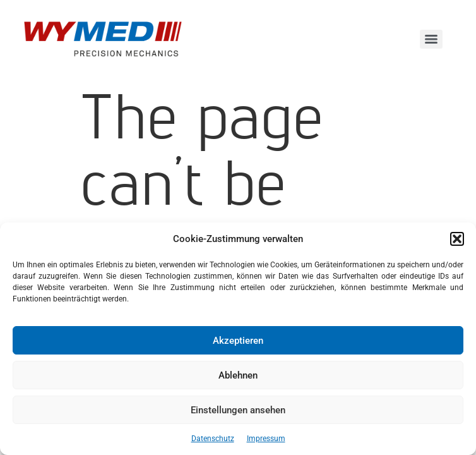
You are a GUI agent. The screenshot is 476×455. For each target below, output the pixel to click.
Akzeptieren (238, 341)
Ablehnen (238, 375)
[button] (457, 239)
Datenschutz (213, 439)
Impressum (266, 439)
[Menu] (431, 39)
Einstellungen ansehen (238, 410)
